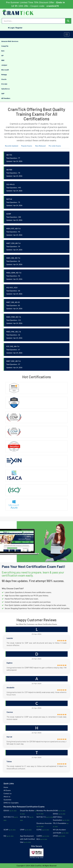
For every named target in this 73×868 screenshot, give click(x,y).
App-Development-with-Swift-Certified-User (28, 839)
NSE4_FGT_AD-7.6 (13, 229)
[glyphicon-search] (68, 21)
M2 (5, 836)
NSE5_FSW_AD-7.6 (14, 317)
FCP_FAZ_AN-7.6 (13, 346)
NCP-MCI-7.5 (9, 817)
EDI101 (6, 811)
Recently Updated (12, 146)
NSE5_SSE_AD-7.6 (13, 258)
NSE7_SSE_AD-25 (13, 302)
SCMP (9, 214)
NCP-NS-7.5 (41, 817)
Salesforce (5, 89)
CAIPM (39, 836)
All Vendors (6, 98)
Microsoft (5, 70)
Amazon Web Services (10, 41)
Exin (3, 51)
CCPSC (39, 830)
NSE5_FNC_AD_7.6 (14, 332)
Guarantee (7, 800)
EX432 (55, 814)
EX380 (55, 811)
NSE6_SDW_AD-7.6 (14, 273)
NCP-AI (9, 199)
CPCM (55, 836)
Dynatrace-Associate (44, 823)
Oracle (4, 79)
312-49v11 (10, 184)
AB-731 (9, 155)
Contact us (8, 793)
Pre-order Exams (55, 146)
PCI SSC (4, 84)
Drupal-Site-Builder (27, 811)
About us (7, 796)
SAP (3, 94)
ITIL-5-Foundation (60, 823)
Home (6, 787)
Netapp (4, 75)
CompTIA (5, 46)
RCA (38, 839)
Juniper (4, 65)
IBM (3, 60)
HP (2, 56)
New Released (40, 146)
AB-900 (9, 170)
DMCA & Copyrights (11, 803)
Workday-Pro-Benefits (45, 811)
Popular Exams (27, 146)
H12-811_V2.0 (12, 287)
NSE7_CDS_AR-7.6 (13, 243)
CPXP (22, 830)
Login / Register (15, 28)
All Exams (7, 790)
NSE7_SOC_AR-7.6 (13, 361)
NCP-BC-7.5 (25, 817)
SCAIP (6, 830)
